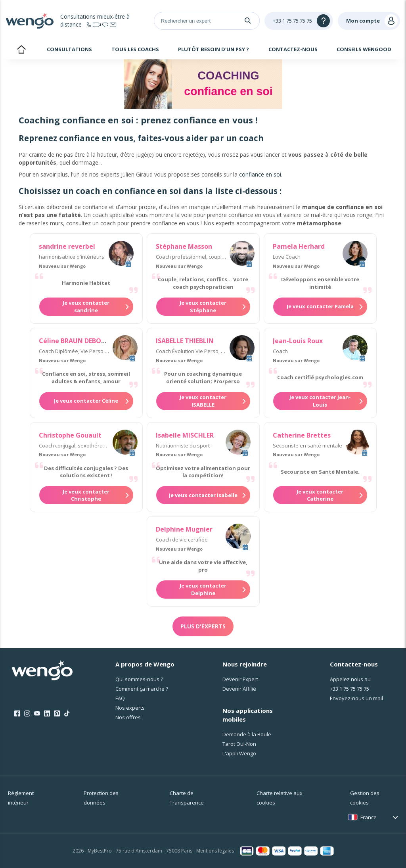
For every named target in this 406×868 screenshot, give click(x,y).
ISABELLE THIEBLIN (185, 341)
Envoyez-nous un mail (356, 698)
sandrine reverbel (67, 246)
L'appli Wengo (239, 753)
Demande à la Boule (247, 734)
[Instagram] (27, 714)
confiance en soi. (261, 174)
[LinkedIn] (47, 714)
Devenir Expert (240, 679)
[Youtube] (37, 714)
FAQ (120, 698)
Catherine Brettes (302, 435)
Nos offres (128, 717)
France (369, 817)
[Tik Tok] (67, 714)
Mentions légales (215, 851)
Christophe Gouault (70, 435)
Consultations (69, 49)
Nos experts (130, 708)
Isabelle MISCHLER (185, 435)
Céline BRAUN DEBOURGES (80, 341)
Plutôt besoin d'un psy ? (214, 49)
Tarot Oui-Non (239, 744)
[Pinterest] (57, 714)
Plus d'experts (203, 626)
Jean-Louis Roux (298, 341)
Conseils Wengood (364, 49)
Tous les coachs (135, 49)
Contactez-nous (293, 49)
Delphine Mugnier (184, 529)
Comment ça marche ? (142, 689)
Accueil (21, 50)
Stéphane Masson (184, 246)
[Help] (299, 21)
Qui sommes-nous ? (139, 679)
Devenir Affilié (239, 689)
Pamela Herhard (299, 246)
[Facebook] (17, 714)
